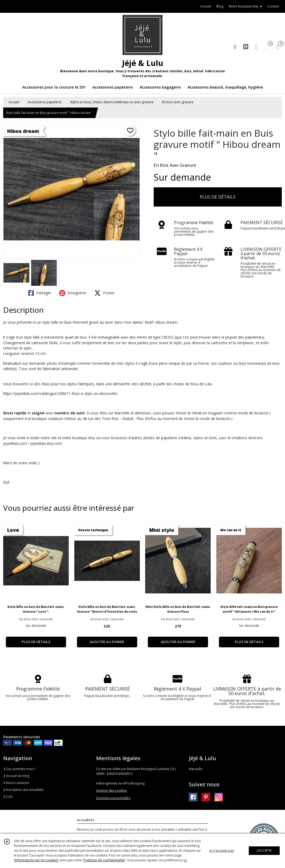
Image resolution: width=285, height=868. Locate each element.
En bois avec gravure (178, 102)
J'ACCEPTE (264, 851)
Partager (40, 293)
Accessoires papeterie (45, 102)
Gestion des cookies (111, 790)
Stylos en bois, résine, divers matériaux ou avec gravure (112, 102)
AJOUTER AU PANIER (107, 642)
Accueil (14, 102)
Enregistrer (73, 293)
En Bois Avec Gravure (175, 165)
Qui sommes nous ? (19, 769)
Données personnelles (113, 798)
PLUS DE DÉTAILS (218, 197)
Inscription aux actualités (23, 790)
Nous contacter (16, 783)
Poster (104, 293)
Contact (273, 6)
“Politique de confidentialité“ (104, 860)
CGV (8, 797)
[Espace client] (256, 47)
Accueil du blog (16, 776)
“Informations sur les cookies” (36, 860)
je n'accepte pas (222, 851)
